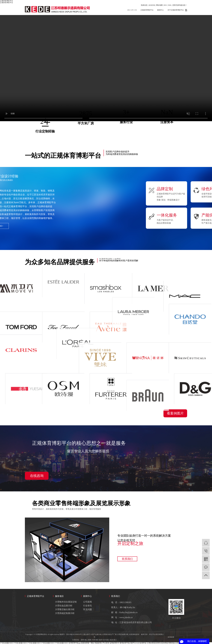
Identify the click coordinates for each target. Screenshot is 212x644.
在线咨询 (37, 476)
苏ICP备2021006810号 (74, 634)
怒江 (115, 640)
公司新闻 (87, 602)
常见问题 (87, 609)
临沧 (112, 640)
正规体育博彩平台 (6, 3)
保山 (86, 640)
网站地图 (159, 5)
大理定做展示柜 (123, 634)
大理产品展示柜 (96, 634)
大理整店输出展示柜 (65, 609)
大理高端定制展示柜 (65, 613)
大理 (93, 640)
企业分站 (152, 5)
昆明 (82, 640)
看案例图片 (175, 413)
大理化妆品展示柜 (64, 606)
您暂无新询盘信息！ (180, 5)
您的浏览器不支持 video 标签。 (106, 68)
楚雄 (90, 640)
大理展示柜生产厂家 (109, 634)
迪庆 (101, 640)
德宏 (97, 640)
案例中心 (160, 10)
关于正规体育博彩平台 (176, 10)
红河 (104, 640)
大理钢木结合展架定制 (66, 602)
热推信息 (144, 5)
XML (170, 5)
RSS (165, 5)
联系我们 (127, 559)
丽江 (108, 640)
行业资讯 (87, 606)
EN (129, 10)
